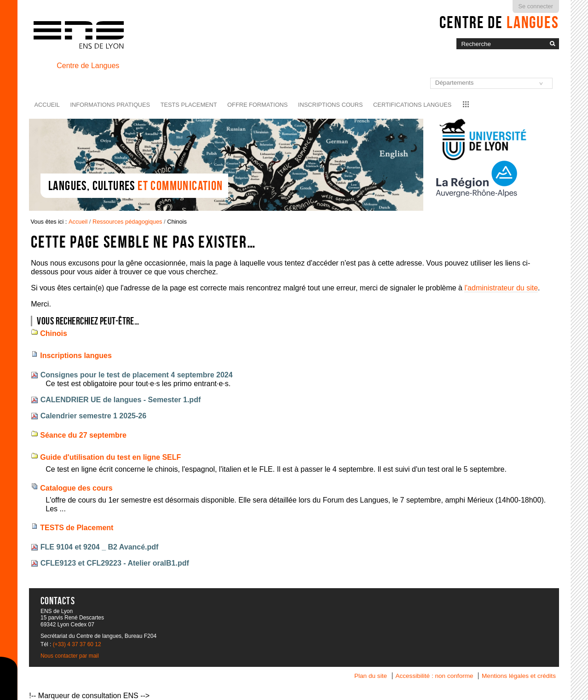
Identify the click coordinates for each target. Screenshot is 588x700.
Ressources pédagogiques (127, 222)
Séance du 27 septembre (83, 435)
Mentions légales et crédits (519, 676)
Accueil (47, 105)
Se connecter (536, 6)
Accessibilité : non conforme (434, 676)
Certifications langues (412, 105)
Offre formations (257, 105)
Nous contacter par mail (70, 656)
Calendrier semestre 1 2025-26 (93, 416)
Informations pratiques (110, 105)
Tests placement (189, 105)
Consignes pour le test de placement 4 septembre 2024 (137, 375)
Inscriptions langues (76, 356)
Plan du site (371, 676)
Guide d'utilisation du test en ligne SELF (110, 457)
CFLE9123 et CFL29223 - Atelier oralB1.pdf (115, 563)
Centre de (499, 22)
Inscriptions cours (331, 105)
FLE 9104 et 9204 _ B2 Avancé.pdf (100, 547)
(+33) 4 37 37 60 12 (77, 644)
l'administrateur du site (501, 288)
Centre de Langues (88, 66)
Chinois (54, 333)
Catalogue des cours (76, 488)
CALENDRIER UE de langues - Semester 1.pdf (121, 400)
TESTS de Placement (77, 528)
